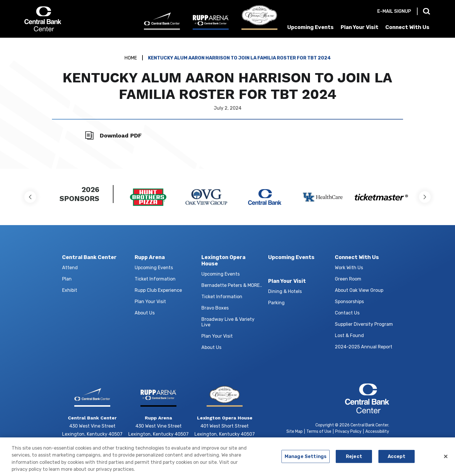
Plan (67, 279)
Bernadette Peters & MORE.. (232, 285)
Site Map (295, 431)
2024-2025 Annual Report (364, 347)
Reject (354, 459)
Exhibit (70, 290)
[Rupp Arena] (211, 22)
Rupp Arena (150, 257)
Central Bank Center (56, 19)
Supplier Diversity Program (364, 324)
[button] (30, 197)
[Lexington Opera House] (259, 17)
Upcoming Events (310, 27)
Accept (397, 459)
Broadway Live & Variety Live (228, 322)
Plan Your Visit (360, 27)
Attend (70, 268)
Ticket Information (155, 279)
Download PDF (121, 135)
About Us (145, 313)
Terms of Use (319, 431)
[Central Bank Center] (162, 21)
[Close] (446, 459)
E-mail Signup (394, 11)
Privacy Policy (348, 431)
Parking (276, 303)
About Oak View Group (359, 290)
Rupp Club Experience (158, 290)
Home (131, 58)
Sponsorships (349, 302)
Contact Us (347, 313)
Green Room (348, 279)
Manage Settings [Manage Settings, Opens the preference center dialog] (306, 459)
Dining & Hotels (285, 291)
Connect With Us (407, 27)
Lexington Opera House (223, 260)
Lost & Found (349, 335)
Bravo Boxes (215, 308)
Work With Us (349, 268)
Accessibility (377, 431)
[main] (228, 103)
